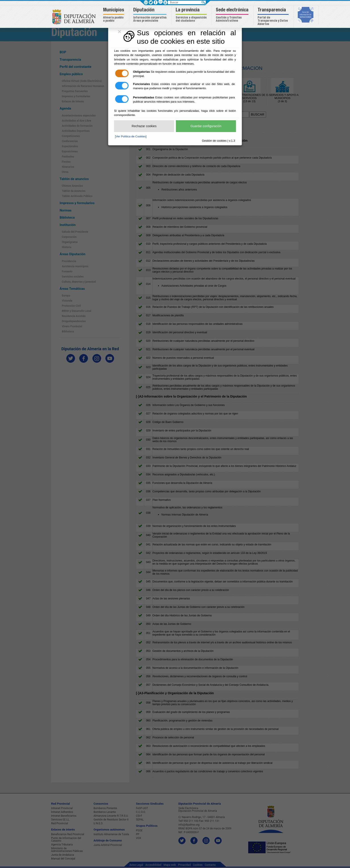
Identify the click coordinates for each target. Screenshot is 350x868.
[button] (114, 15)
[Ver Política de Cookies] (131, 136)
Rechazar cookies (144, 126)
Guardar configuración (206, 126)
